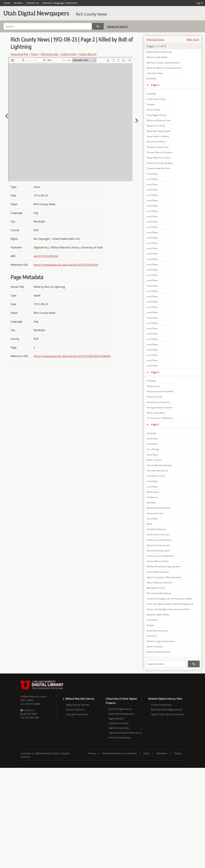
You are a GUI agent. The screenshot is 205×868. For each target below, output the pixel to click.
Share (34, 54)
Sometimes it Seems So (158, 402)
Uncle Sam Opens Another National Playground (170, 604)
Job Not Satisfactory (156, 529)
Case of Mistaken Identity (159, 465)
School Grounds (154, 397)
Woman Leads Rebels (157, 57)
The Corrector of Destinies (160, 418)
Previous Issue (155, 39)
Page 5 (155, 424)
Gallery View (69, 54)
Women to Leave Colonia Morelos (163, 63)
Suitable (151, 104)
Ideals (150, 524)
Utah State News (155, 73)
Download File (19, 54)
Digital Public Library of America (168, 714)
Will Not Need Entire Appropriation (164, 567)
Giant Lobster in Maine (158, 136)
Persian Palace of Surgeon (160, 152)
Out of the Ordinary (156, 142)
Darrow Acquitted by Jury (159, 593)
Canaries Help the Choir (158, 168)
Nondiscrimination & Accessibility (120, 753)
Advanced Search (118, 26)
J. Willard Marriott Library (34, 696)
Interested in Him (155, 513)
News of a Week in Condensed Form (164, 68)
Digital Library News (119, 728)
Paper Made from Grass (159, 158)
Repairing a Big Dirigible (159, 131)
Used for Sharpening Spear (160, 163)
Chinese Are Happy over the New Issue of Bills (169, 599)
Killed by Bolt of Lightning (159, 52)
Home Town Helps (156, 413)
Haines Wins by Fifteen (158, 572)
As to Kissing (153, 449)
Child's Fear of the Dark (158, 535)
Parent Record (88, 54)
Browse (18, 3)
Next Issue (193, 39)
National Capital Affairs (158, 615)
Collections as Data (118, 723)
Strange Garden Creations (160, 407)
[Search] (48, 26)
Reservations (153, 492)
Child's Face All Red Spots (159, 540)
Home (7, 3)
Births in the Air (154, 460)
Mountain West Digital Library (167, 710)
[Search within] (166, 664)
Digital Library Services (77, 705)
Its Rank (150, 625)
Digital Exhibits (116, 719)
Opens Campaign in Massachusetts (164, 577)
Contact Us (33, 3)
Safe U (147, 753)
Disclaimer (162, 753)
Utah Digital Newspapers (121, 714)
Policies (178, 753)
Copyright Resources (77, 714)
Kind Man (151, 503)
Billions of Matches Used (159, 120)
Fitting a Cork (153, 386)
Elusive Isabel (153, 110)
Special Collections (75, 710)
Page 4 (155, 372)
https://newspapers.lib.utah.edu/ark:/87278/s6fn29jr (66, 265)
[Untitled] (151, 79)
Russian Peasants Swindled (160, 391)
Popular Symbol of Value (159, 652)
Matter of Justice (155, 647)
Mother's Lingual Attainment (161, 641)
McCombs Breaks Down (158, 551)
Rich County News (91, 14)
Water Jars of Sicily (156, 126)
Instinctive (152, 636)
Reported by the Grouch (158, 545)
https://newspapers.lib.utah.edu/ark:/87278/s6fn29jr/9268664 (72, 356)
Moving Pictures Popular (159, 508)
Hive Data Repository (120, 737)
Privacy (92, 753)
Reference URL (49, 54)
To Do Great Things (156, 99)
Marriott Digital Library (120, 709)
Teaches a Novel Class (158, 147)
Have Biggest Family (157, 115)
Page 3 (155, 85)
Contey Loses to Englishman (160, 556)
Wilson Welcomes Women (159, 583)
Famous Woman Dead (158, 561)
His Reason (152, 497)
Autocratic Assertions (157, 631)
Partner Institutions (161, 705)
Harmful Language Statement (60, 3)
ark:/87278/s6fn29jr (46, 256)
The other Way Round (157, 471)
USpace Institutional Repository (125, 733)
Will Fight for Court (156, 588)
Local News (152, 174)
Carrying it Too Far (156, 476)
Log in (200, 3)
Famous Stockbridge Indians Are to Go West (168, 609)
